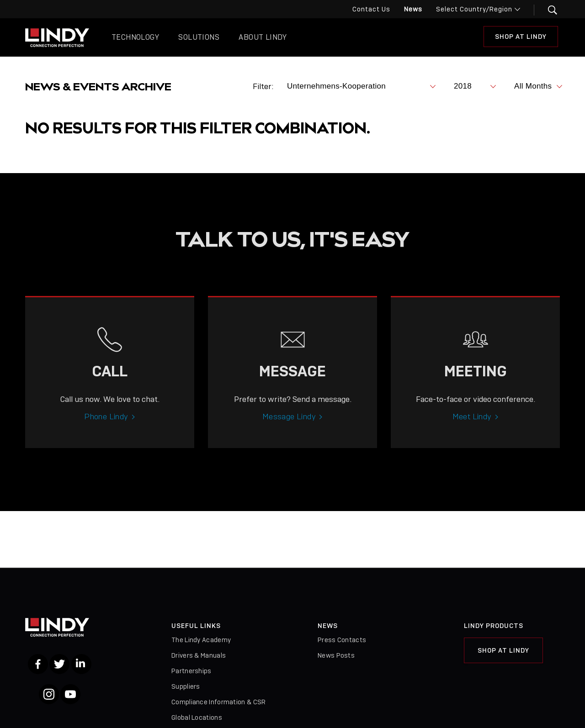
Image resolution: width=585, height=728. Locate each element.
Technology (135, 37)
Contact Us (371, 9)
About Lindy (263, 37)
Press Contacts (342, 640)
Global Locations (197, 717)
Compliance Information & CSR (218, 702)
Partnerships (191, 671)
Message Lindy (289, 425)
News (413, 9)
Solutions (199, 37)
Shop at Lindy (521, 37)
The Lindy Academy (201, 640)
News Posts (336, 655)
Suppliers (186, 686)
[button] (547, 10)
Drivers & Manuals (199, 655)
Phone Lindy (106, 425)
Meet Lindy (472, 425)
